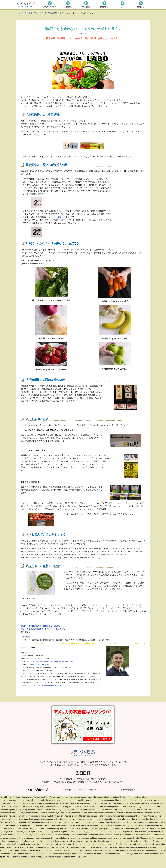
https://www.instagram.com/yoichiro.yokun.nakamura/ (52, 670)
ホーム (21, 13)
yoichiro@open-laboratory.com (50, 695)
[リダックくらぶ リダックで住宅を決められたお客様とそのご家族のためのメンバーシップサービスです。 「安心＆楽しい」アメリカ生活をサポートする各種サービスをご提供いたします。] (26, 4)
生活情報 (29, 13)
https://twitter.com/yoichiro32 (39, 673)
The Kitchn (25, 645)
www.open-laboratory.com (39, 667)
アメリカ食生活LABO (43, 13)
